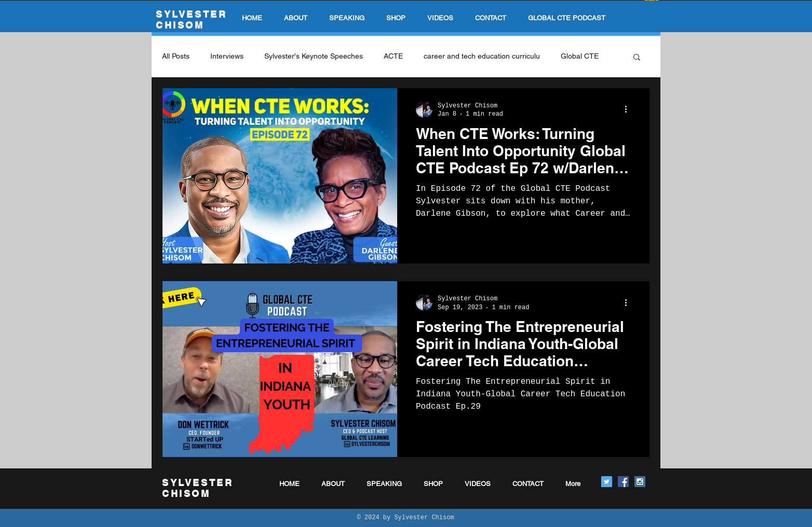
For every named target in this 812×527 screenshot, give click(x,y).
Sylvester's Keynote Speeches (314, 56)
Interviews (227, 56)
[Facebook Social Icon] (623, 482)
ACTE (393, 56)
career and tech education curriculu (482, 56)
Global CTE (580, 56)
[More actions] (629, 109)
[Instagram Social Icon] (640, 482)
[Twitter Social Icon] (607, 482)
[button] (637, 58)
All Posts (176, 56)
